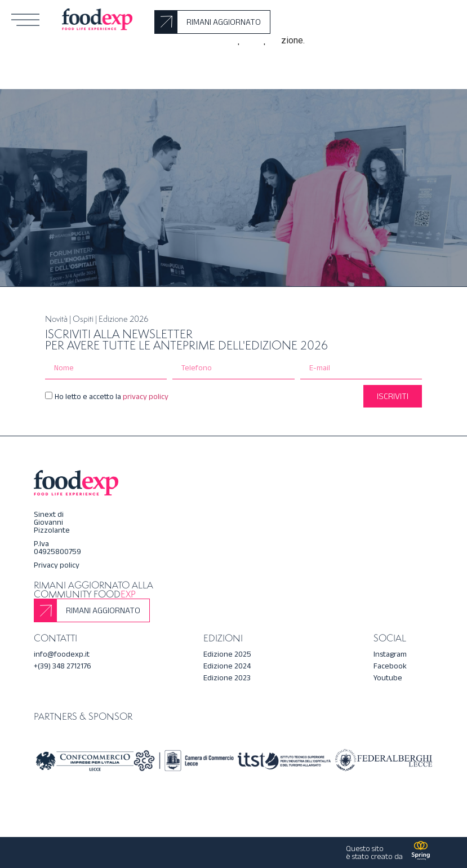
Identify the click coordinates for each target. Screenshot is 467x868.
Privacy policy (57, 565)
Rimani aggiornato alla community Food (94, 590)
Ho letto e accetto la (112, 397)
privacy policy (145, 397)
